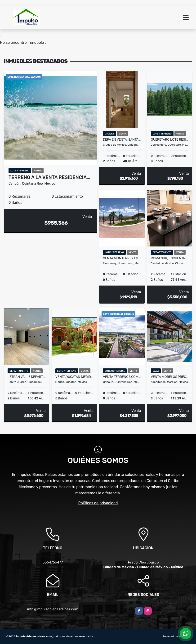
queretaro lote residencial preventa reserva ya (170, 139)
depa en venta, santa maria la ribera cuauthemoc (122, 139)
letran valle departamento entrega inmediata (27, 377)
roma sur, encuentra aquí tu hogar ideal (170, 258)
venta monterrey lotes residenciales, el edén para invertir (122, 258)
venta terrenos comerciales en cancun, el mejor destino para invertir (122, 377)
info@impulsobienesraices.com (53, 609)
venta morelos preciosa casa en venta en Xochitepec (170, 377)
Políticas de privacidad (98, 503)
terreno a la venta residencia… (49, 177)
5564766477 (53, 562)
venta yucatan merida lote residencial (74, 377)
